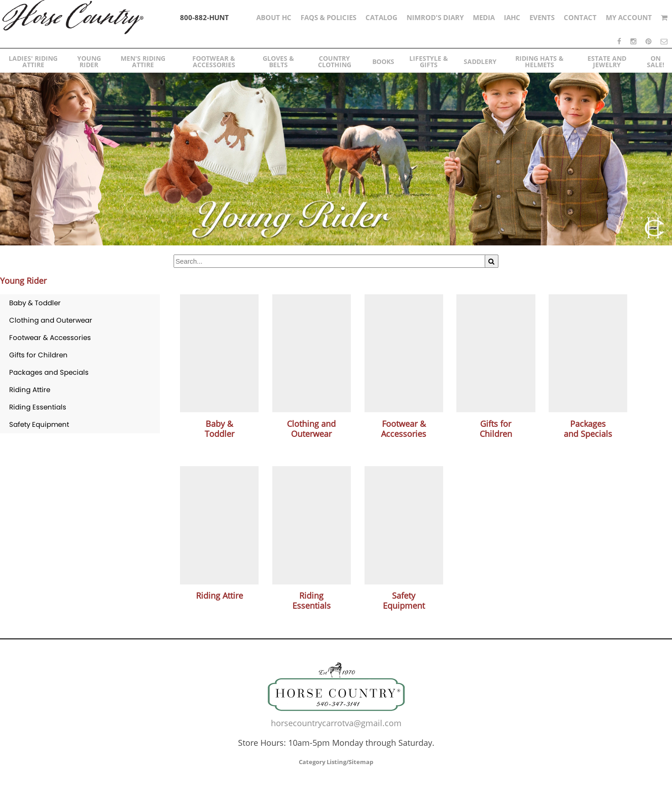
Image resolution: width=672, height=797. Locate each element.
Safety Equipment (39, 424)
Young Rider (23, 281)
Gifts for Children (38, 355)
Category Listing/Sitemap (336, 762)
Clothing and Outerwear (51, 320)
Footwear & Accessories (50, 337)
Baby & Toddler (35, 303)
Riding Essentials (38, 407)
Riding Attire (30, 390)
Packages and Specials (49, 372)
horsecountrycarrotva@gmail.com (336, 723)
